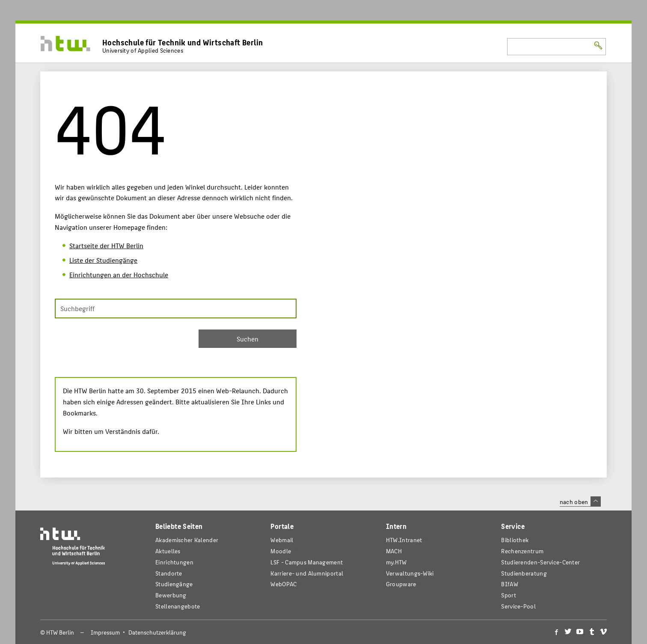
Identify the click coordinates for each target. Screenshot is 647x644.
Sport (508, 595)
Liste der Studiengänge (103, 260)
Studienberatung (524, 573)
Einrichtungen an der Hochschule (119, 275)
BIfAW (509, 584)
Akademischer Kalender (187, 540)
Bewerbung (171, 595)
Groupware (401, 584)
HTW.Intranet (404, 540)
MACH (394, 551)
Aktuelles (168, 551)
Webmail (282, 540)
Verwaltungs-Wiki (410, 573)
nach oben (580, 502)
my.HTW (396, 562)
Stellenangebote (178, 606)
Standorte (169, 573)
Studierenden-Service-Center (540, 562)
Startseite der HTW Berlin (106, 245)
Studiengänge (174, 584)
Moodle (281, 551)
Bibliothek (515, 540)
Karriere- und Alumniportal (307, 573)
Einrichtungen (174, 562)
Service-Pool (518, 606)
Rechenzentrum (522, 551)
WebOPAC (283, 584)
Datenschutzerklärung (157, 632)
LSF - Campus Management (307, 562)
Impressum (105, 632)
